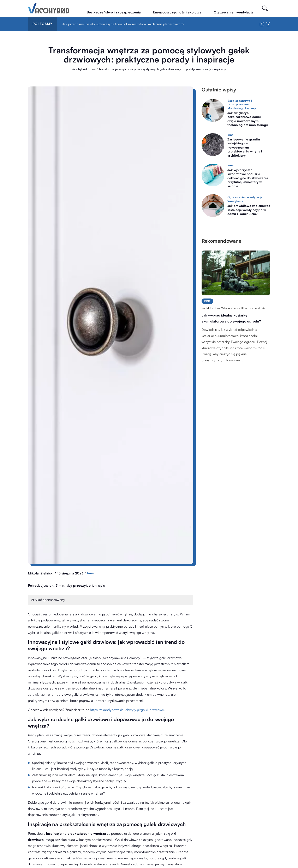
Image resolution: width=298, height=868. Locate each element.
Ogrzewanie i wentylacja (239, 8)
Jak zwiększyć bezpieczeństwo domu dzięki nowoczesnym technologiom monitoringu (248, 119)
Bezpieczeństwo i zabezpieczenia (142, 8)
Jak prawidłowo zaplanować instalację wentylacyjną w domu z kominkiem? (249, 210)
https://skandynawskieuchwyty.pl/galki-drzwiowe (127, 710)
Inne (90, 573)
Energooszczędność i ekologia (194, 8)
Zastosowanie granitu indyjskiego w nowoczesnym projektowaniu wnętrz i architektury (245, 147)
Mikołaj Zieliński (41, 573)
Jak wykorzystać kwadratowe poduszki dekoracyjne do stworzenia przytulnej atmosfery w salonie (248, 178)
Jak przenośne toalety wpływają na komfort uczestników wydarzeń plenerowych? (123, 24)
